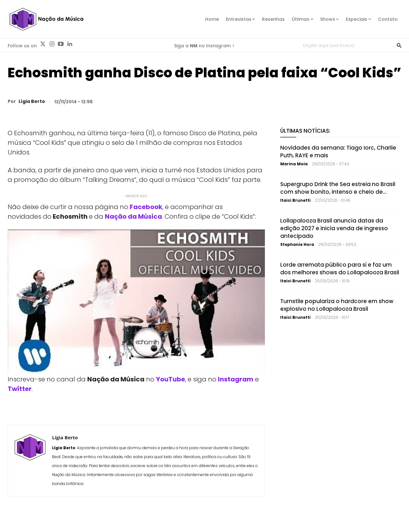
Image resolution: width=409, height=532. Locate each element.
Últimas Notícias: (305, 131)
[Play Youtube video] (136, 302)
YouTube (170, 379)
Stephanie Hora (297, 244)
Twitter (20, 389)
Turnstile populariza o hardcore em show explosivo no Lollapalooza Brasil (337, 305)
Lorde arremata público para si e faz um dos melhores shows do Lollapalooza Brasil (340, 269)
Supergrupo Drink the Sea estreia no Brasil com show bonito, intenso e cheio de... (338, 188)
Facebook (146, 207)
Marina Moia (294, 164)
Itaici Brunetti (295, 200)
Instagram (236, 379)
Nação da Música (133, 216)
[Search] (399, 45)
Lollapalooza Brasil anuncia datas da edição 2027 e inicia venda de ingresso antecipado (334, 228)
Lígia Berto (32, 101)
